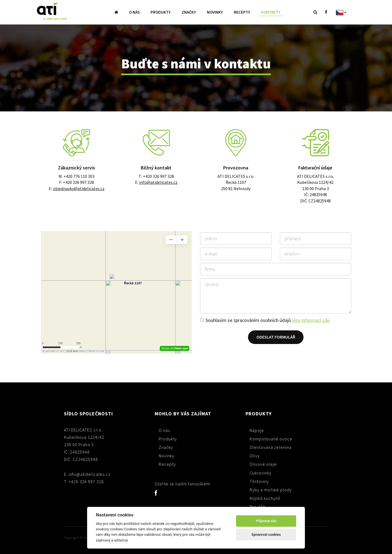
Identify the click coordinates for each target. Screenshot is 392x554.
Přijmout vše (266, 521)
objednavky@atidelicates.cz (79, 188)
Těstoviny (259, 481)
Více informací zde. (311, 320)
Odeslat (276, 337)
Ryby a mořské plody (271, 490)
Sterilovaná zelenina (271, 447)
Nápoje (257, 430)
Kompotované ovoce (271, 439)
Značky (189, 12)
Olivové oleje (263, 464)
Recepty (242, 12)
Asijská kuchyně (265, 498)
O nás (134, 12)
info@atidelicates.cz (158, 182)
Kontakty (271, 12)
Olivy (255, 456)
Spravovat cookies (266, 535)
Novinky (215, 12)
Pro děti (258, 507)
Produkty (161, 12)
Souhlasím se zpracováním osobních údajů (268, 320)
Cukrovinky (261, 473)
